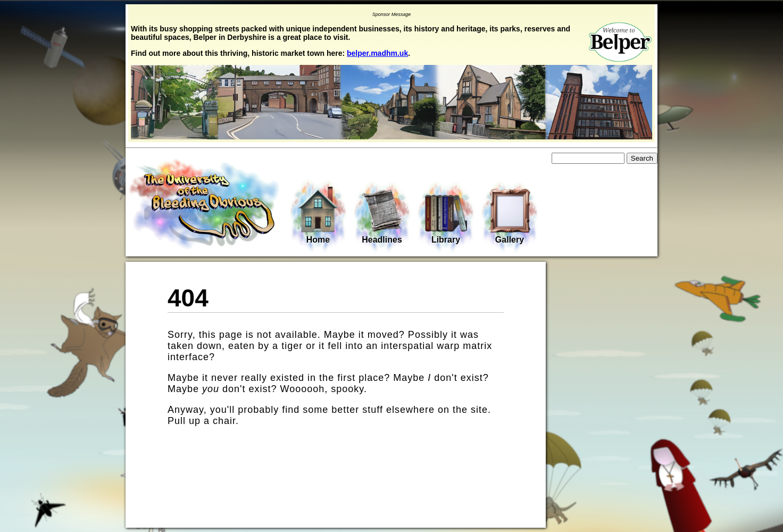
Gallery (510, 216)
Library (446, 216)
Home (318, 215)
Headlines (382, 216)
